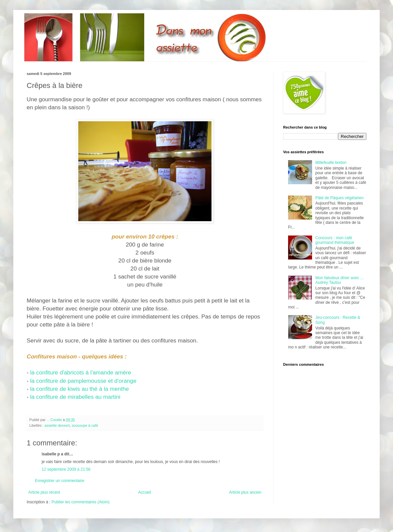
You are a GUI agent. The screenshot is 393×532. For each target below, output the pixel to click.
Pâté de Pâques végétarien (340, 198)
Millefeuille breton (331, 163)
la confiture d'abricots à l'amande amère (80, 372)
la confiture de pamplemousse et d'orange (83, 381)
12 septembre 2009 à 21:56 (66, 469)
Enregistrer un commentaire (60, 481)
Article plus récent (44, 492)
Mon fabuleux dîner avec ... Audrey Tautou (340, 280)
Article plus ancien (245, 492)
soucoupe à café (85, 425)
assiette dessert (57, 425)
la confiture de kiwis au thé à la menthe (79, 389)
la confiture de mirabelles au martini (75, 397)
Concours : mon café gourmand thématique (335, 240)
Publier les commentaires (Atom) (81, 502)
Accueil (145, 492)
